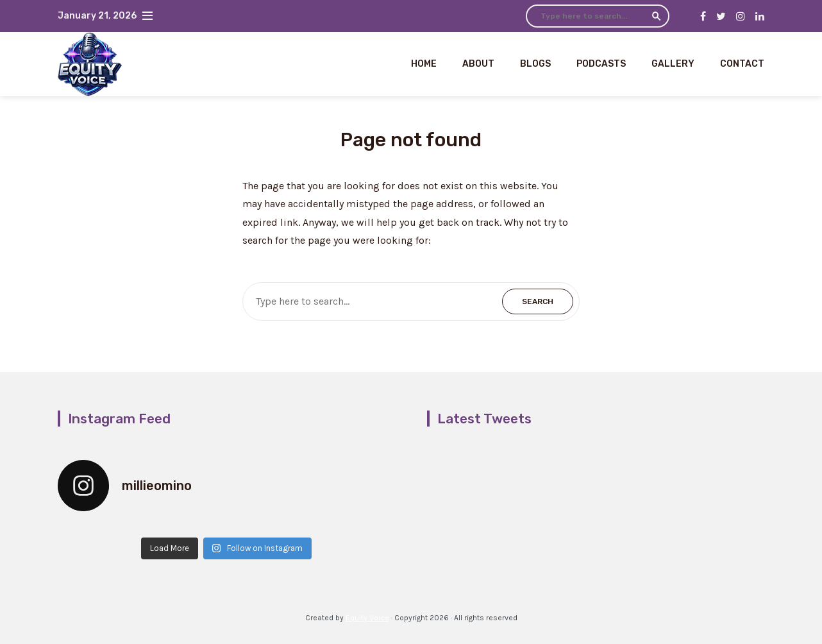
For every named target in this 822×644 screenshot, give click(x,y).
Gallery (673, 64)
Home (424, 64)
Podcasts (601, 64)
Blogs (535, 64)
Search (657, 16)
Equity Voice (367, 618)
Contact (742, 64)
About (478, 64)
